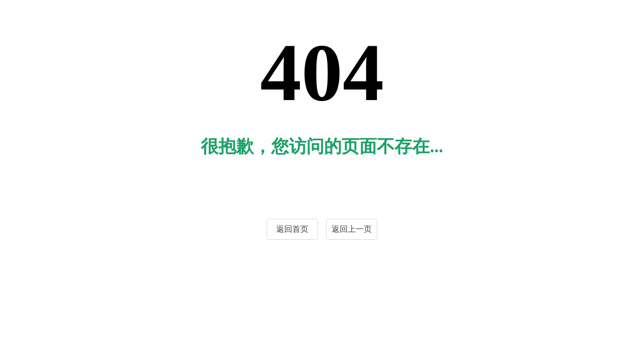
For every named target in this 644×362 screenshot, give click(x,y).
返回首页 (292, 229)
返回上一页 (352, 229)
